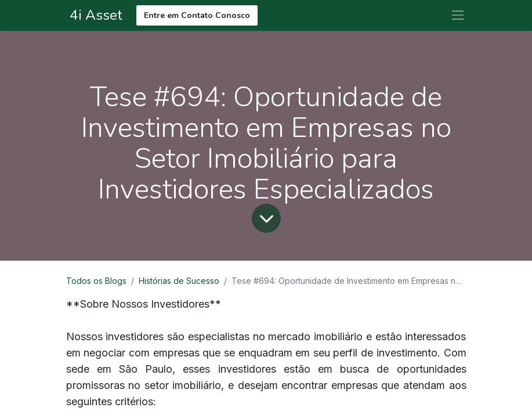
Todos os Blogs (96, 281)
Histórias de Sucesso (179, 281)
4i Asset (94, 15)
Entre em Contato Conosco (197, 15)
